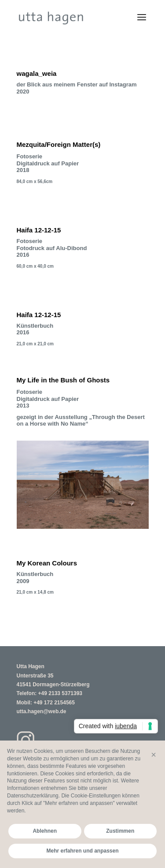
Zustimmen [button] (120, 831)
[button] (154, 755)
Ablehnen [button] (45, 831)
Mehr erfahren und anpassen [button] (82, 851)
